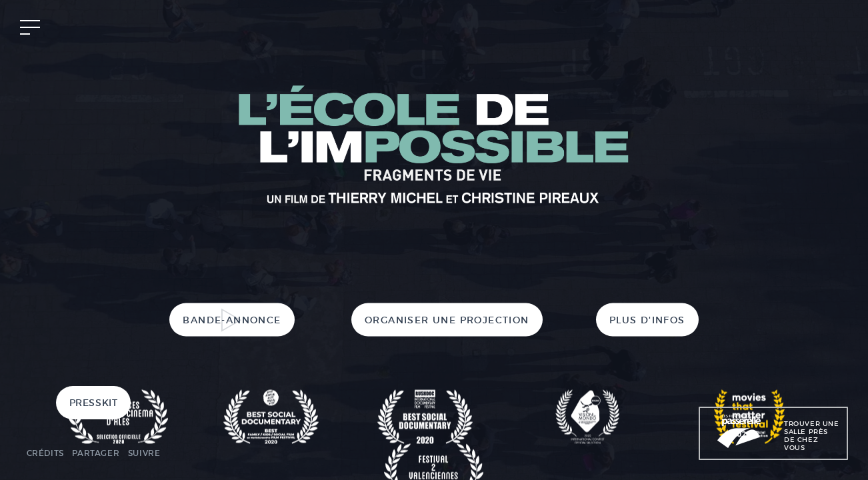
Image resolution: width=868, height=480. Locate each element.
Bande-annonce (232, 320)
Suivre (144, 453)
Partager (96, 453)
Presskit (94, 403)
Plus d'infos (647, 320)
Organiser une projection (447, 320)
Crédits (45, 453)
